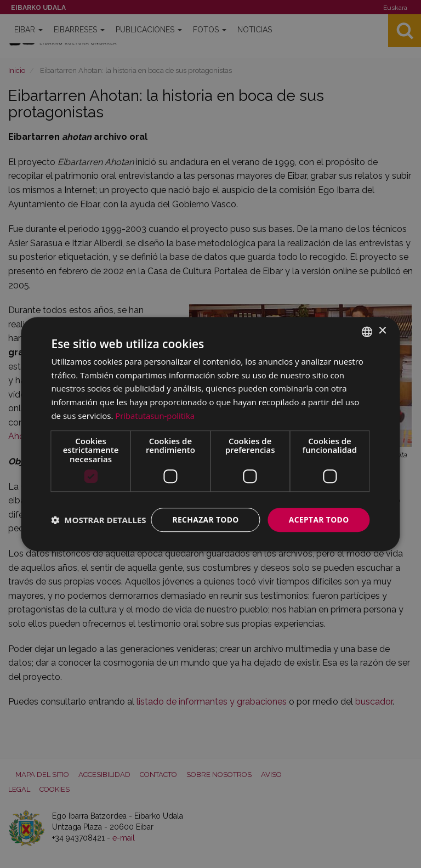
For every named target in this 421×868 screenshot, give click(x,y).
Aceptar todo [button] (318, 509)
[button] (98, 539)
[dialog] (210, 434)
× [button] (382, 320)
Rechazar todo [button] (204, 509)
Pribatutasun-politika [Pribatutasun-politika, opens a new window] (155, 405)
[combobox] (367, 321)
